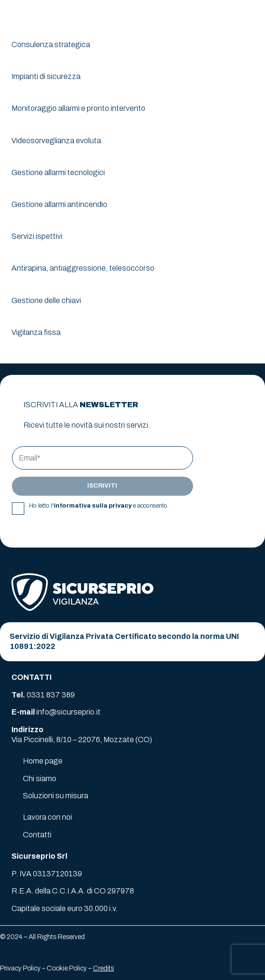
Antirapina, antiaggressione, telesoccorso (83, 268)
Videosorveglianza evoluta (56, 141)
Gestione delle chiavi (46, 300)
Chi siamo (40, 779)
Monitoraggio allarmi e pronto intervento (78, 108)
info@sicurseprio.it (68, 712)
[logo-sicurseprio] (44, 14)
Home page (43, 761)
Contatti (37, 835)
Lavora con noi (47, 817)
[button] (252, 14)
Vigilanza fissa (36, 332)
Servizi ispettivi (37, 236)
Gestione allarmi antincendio (59, 204)
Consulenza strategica (51, 44)
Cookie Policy (67, 968)
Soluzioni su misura (56, 796)
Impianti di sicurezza (46, 76)
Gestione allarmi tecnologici (58, 172)
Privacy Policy (20, 968)
